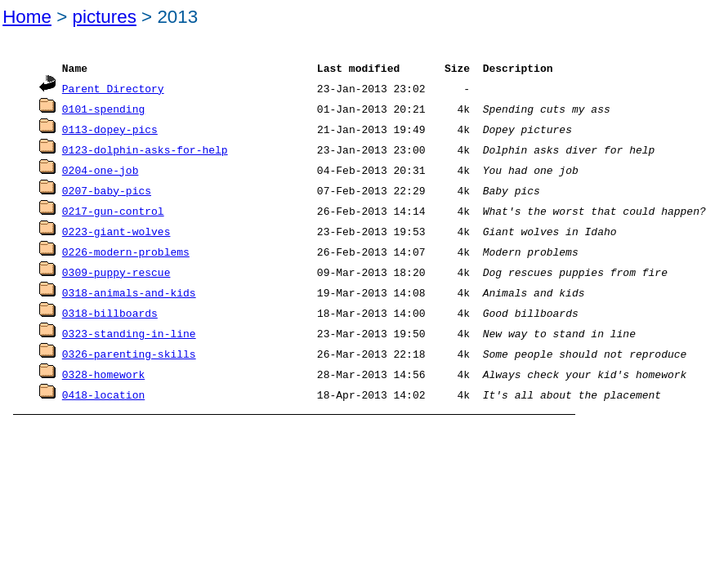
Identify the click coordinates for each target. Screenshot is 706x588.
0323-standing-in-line (129, 323)
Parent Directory (113, 87)
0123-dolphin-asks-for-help (145, 146)
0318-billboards (110, 303)
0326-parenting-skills (129, 342)
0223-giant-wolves (116, 225)
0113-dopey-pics (110, 127)
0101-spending (103, 107)
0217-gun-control (113, 205)
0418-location (103, 381)
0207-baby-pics (107, 185)
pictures (104, 17)
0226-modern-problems (126, 244)
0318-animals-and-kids (129, 283)
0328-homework (103, 362)
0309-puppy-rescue (116, 264)
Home (27, 17)
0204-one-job (101, 166)
